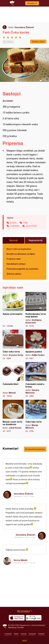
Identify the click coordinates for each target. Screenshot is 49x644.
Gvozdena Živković (24, 27)
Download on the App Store (17, 618)
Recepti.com (5, 626)
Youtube (24, 634)
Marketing (12, 627)
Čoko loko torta (36, 416)
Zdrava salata (14, 274)
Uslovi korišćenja (38, 625)
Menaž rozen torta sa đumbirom (13, 416)
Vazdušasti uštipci (16, 264)
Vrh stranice (23, 611)
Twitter (16, 634)
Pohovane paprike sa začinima (22, 269)
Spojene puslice (36, 345)
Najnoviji (13, 240)
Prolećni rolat (14, 259)
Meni (24, 641)
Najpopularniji (36, 240)
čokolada (15, 226)
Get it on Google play (34, 618)
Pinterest (41, 634)
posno (13, 223)
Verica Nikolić (21, 560)
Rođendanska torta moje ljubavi (36, 310)
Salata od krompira (13, 310)
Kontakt (21, 627)
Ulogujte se (32, 3)
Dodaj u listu (38, 42)
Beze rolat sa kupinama (19, 249)
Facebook (8, 634)
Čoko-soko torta (13, 345)
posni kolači (32, 226)
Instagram (32, 634)
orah (25, 223)
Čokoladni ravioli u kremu (36, 380)
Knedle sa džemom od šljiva (21, 254)
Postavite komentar (35, 449)
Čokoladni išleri (13, 380)
